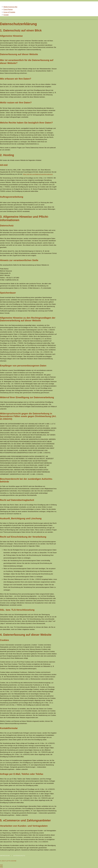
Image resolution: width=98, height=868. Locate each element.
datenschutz (19, 856)
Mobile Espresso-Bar (10, 7)
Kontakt (6, 15)
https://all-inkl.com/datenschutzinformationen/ (38, 174)
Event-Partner (8, 9)
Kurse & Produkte (9, 12)
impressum (5, 856)
